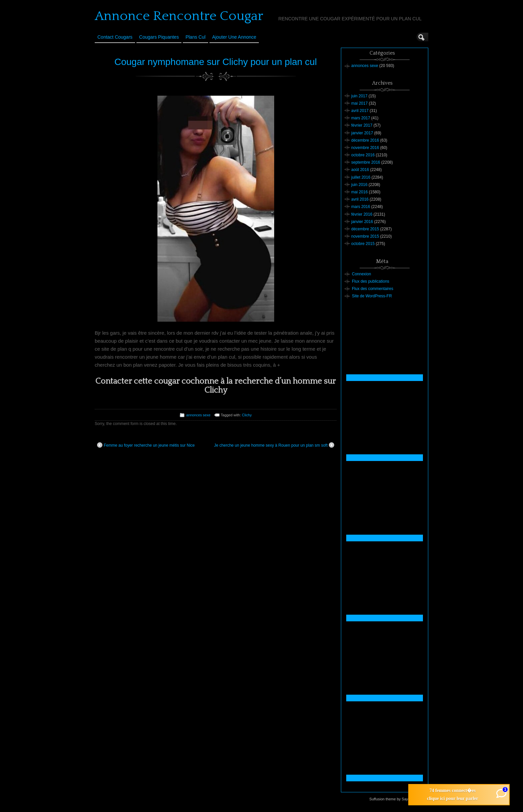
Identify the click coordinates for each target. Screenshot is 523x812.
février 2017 (362, 125)
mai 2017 (359, 103)
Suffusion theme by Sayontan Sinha (398, 799)
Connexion (361, 274)
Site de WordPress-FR (372, 296)
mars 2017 (361, 118)
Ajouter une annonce (234, 37)
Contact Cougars (115, 37)
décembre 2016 (365, 140)
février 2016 (362, 214)
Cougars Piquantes (159, 37)
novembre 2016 (365, 148)
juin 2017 (359, 96)
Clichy (247, 415)
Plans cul (195, 37)
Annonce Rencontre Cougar (179, 16)
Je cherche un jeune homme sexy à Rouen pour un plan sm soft (274, 445)
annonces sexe (198, 415)
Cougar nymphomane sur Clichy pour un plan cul (216, 62)
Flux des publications (371, 281)
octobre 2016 (363, 155)
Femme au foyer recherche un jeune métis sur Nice (146, 445)
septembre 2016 (366, 162)
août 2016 (360, 170)
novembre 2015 (365, 236)
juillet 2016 (361, 177)
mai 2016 (359, 192)
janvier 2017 (362, 133)
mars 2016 (361, 207)
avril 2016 (360, 199)
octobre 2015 (363, 244)
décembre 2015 (365, 229)
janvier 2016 (362, 222)
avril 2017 (360, 111)
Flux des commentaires (373, 289)
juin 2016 (359, 185)
